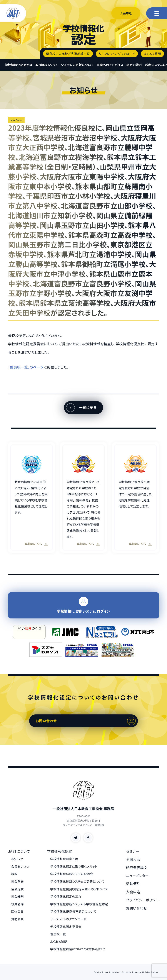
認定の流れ (134, 65)
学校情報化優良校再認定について (73, 911)
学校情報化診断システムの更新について (77, 881)
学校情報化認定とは (19, 65)
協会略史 (18, 881)
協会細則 (18, 896)
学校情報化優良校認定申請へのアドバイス (79, 889)
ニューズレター (138, 876)
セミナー (133, 851)
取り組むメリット (47, 65)
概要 (14, 874)
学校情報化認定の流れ (66, 896)
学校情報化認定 (60, 851)
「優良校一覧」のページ (26, 367)
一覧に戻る (88, 407)
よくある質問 (152, 54)
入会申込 (126, 13)
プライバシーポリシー (143, 900)
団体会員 (18, 911)
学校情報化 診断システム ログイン (84, 605)
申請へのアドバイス (110, 65)
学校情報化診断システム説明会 (72, 874)
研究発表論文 (137, 868)
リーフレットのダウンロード (117, 54)
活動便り (133, 884)
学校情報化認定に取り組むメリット (74, 866)
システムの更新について (77, 65)
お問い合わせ (46, 721)
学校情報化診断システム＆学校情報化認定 (79, 904)
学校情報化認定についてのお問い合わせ (78, 949)
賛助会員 (18, 919)
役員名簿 (18, 904)
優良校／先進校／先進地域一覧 (68, 54)
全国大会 (133, 859)
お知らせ (17, 859)
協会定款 (18, 889)
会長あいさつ (20, 866)
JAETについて (19, 851)
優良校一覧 (58, 934)
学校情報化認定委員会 (66, 927)
